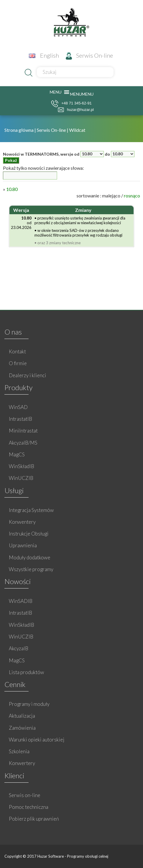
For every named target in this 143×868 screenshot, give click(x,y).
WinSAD (18, 407)
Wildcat (77, 130)
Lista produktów (26, 672)
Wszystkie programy (31, 569)
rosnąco (132, 196)
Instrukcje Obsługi (29, 534)
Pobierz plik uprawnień (34, 819)
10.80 (12, 189)
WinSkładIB (21, 466)
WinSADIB (21, 601)
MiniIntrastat (23, 431)
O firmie (18, 363)
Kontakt (17, 351)
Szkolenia (19, 751)
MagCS (17, 454)
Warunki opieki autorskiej (37, 740)
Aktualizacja (22, 716)
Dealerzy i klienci (28, 375)
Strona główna (19, 130)
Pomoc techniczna (29, 807)
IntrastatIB (20, 419)
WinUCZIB (21, 478)
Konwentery (22, 522)
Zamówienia (22, 728)
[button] (82, 94)
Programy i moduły (29, 704)
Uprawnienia (23, 545)
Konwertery (22, 763)
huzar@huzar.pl (76, 110)
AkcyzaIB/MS (23, 443)
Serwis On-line (89, 55)
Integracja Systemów (31, 510)
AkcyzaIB (19, 648)
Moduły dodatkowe (30, 557)
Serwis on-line (25, 795)
